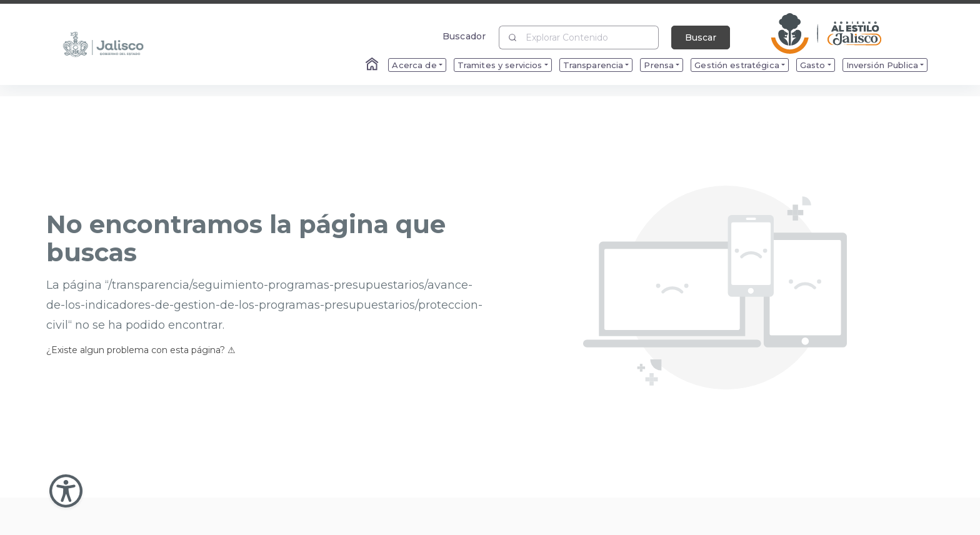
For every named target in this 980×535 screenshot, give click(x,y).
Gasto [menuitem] (813, 65)
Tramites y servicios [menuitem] (500, 65)
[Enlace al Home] (373, 65)
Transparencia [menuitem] (593, 65)
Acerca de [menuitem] (414, 65)
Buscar (701, 37)
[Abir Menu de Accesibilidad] (66, 491)
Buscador (464, 36)
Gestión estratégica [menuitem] (737, 65)
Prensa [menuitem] (659, 65)
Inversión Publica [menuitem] (882, 65)
